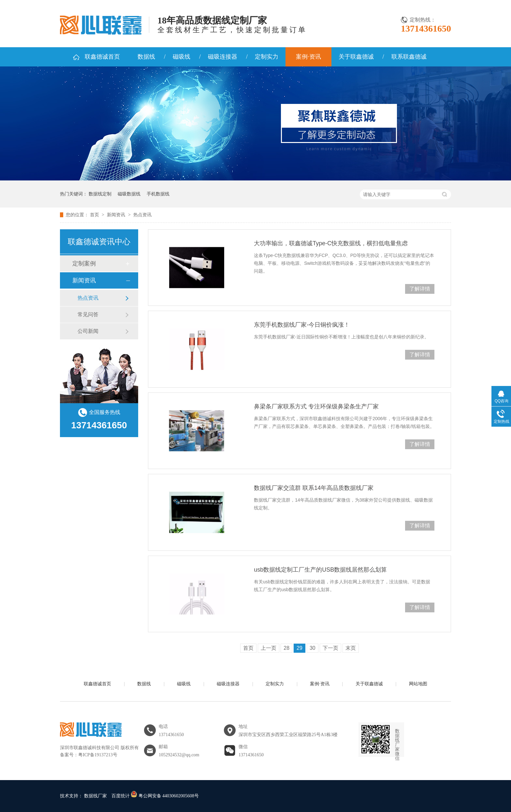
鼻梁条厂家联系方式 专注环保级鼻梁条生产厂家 (316, 406)
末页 (351, 648)
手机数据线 (158, 194)
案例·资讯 (308, 57)
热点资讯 (142, 215)
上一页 (269, 648)
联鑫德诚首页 (102, 57)
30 (313, 648)
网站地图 (418, 684)
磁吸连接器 (223, 57)
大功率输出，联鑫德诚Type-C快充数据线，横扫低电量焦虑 (331, 243)
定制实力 (267, 57)
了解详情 (420, 289)
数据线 (146, 57)
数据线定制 (100, 194)
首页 (95, 215)
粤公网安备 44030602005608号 (165, 796)
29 (299, 648)
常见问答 (88, 314)
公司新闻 (88, 331)
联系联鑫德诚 (409, 57)
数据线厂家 (95, 796)
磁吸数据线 (129, 194)
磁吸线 (182, 57)
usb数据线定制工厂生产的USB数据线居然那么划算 (320, 570)
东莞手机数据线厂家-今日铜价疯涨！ (302, 325)
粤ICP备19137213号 (98, 755)
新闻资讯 (117, 215)
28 (286, 648)
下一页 (330, 648)
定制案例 (84, 264)
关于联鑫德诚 (356, 57)
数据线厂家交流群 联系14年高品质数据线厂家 (314, 488)
